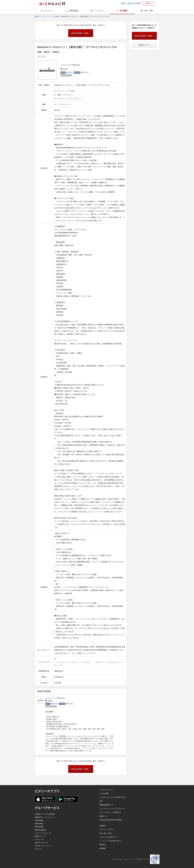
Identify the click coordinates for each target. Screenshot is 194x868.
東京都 (57, 110)
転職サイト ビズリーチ (42, 16)
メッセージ (99, 11)
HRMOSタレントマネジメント (45, 817)
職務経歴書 (74, 11)
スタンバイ (38, 849)
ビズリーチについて (106, 790)
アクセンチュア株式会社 (55, 698)
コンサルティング (64, 104)
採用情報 (103, 848)
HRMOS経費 (39, 827)
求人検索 (124, 11)
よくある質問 (104, 794)
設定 (101, 801)
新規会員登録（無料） (81, 33)
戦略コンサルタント (65, 95)
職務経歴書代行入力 (106, 805)
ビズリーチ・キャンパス (43, 833)
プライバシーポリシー (107, 829)
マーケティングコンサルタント (69, 99)
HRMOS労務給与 (41, 830)
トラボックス (39, 839)
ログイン (149, 3)
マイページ (49, 11)
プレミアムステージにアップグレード (112, 809)
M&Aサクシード (40, 836)
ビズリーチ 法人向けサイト (109, 837)
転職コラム (103, 816)
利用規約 (103, 826)
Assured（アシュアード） (43, 846)
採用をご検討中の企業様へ (131, 3)
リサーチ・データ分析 (66, 91)
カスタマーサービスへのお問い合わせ (112, 797)
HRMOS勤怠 (39, 824)
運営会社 (103, 845)
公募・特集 (148, 11)
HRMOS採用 (39, 820)
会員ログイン (144, 45)
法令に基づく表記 (106, 833)
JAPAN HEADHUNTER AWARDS (111, 820)
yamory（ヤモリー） (42, 843)
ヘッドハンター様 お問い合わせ (110, 841)
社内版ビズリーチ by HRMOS (45, 814)
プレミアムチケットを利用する (110, 812)
